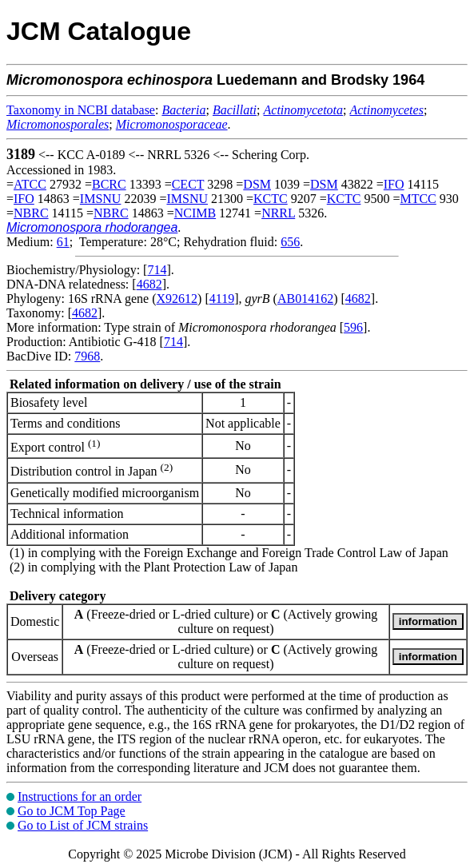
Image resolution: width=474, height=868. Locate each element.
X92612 (177, 299)
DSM (257, 184)
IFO (394, 184)
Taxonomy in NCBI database (81, 110)
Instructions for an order (80, 796)
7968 (87, 356)
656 (290, 242)
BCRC (109, 184)
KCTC (271, 199)
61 (63, 242)
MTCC (418, 199)
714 (157, 270)
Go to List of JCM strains (83, 825)
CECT (188, 184)
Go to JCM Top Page (72, 811)
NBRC (31, 213)
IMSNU (101, 199)
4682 (149, 284)
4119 (222, 299)
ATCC (30, 184)
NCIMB (195, 213)
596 (353, 327)
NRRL (278, 213)
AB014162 (305, 299)
